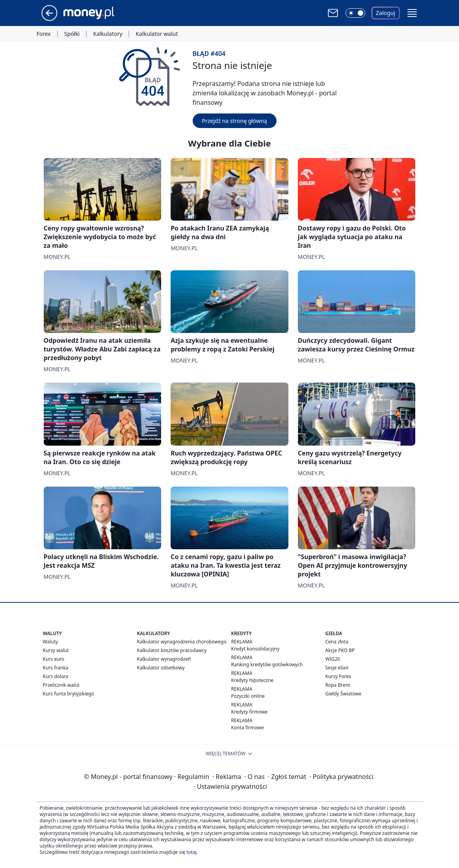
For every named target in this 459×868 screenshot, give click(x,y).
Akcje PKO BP (340, 650)
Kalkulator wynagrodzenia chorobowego (182, 642)
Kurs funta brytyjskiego (69, 694)
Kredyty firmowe (250, 712)
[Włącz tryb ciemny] (355, 13)
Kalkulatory (108, 34)
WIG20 (333, 659)
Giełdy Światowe (344, 694)
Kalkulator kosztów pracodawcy (172, 650)
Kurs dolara (56, 676)
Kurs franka (56, 668)
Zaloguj (386, 13)
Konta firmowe (248, 728)
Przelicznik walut (61, 685)
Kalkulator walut (157, 34)
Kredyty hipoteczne (253, 680)
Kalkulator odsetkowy (161, 668)
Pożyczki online (248, 696)
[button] (412, 13)
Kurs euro (54, 659)
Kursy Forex (338, 676)
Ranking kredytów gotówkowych (267, 664)
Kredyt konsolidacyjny (256, 649)
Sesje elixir (337, 668)
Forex (44, 34)
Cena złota (337, 642)
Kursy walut (56, 650)
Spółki (72, 34)
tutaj (191, 852)
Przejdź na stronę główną (235, 121)
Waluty (51, 642)
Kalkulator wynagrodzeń (164, 659)
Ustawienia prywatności (230, 786)
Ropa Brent (338, 685)
